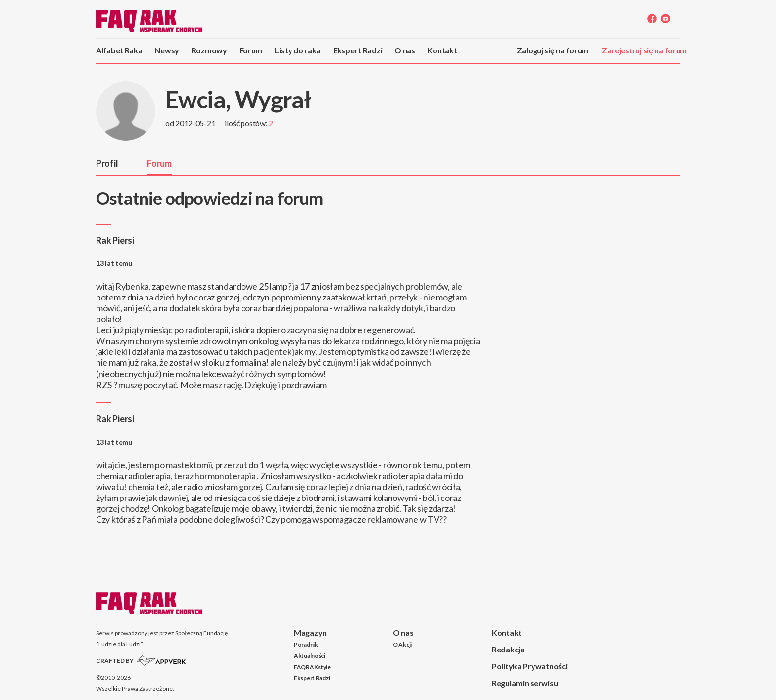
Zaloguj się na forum (553, 50)
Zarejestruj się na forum (644, 50)
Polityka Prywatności (530, 666)
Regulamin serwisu (525, 683)
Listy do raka (298, 50)
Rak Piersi (115, 240)
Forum (251, 50)
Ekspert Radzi (358, 50)
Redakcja (508, 649)
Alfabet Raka (119, 50)
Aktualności (310, 656)
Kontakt (442, 50)
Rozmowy (209, 50)
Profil (107, 163)
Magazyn (310, 632)
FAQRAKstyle (312, 667)
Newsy (167, 50)
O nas (405, 50)
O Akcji (402, 644)
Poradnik (306, 644)
